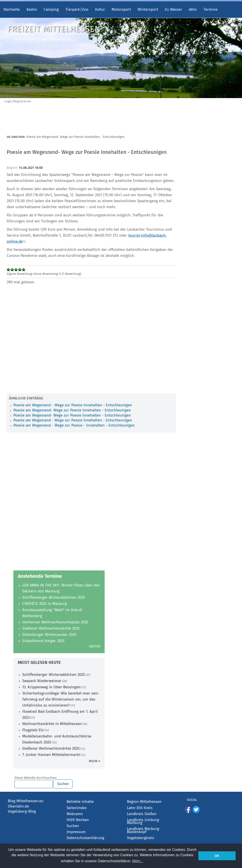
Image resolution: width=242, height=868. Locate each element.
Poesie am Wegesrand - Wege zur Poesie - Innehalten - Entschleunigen (74, 425)
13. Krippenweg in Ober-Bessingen (51, 687)
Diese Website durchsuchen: (36, 778)
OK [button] (217, 856)
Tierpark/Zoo (77, 9)
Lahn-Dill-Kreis (140, 808)
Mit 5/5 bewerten (24, 269)
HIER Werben (78, 820)
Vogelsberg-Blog (22, 811)
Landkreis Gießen (142, 814)
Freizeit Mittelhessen (54, 29)
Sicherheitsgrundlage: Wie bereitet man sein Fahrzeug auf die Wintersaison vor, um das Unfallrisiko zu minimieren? (60, 699)
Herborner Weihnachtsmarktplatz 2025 (55, 622)
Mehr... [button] (138, 861)
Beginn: (13, 168)
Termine (210, 9)
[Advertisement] (121, 122)
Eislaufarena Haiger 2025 (43, 641)
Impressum (76, 832)
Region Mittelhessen (144, 802)
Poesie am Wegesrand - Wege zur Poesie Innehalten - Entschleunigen (73, 405)
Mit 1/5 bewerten (9, 269)
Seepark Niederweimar (42, 681)
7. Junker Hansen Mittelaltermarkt (51, 755)
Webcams (75, 814)
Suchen (73, 826)
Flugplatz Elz (33, 730)
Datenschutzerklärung (85, 838)
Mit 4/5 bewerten (20, 269)
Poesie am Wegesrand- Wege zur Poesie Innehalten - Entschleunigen (72, 410)
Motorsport (121, 9)
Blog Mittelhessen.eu (26, 801)
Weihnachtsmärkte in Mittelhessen (52, 724)
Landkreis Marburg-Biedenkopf (144, 830)
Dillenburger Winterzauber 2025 (49, 635)
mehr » (95, 761)
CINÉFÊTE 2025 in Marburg (45, 604)
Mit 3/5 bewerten (16, 269)
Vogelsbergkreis (140, 838)
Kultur (100, 9)
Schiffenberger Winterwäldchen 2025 (54, 597)
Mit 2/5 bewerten (12, 269)
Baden (32, 9)
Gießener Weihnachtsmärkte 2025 (51, 628)
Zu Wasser (173, 9)
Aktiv (193, 9)
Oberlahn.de (18, 806)
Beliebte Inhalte (80, 802)
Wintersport (148, 9)
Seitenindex (77, 808)
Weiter (95, 646)
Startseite (12, 9)
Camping (51, 9)
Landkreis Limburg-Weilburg (144, 821)
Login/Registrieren (18, 101)
